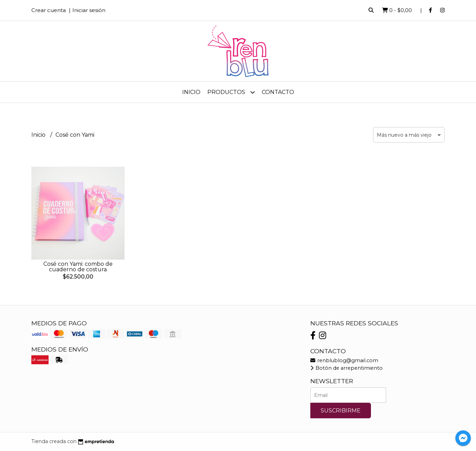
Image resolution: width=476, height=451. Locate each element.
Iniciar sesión (89, 10)
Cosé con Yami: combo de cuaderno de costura (78, 267)
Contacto (278, 92)
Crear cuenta (49, 10)
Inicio (191, 92)
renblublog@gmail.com (344, 360)
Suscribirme (341, 411)
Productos (231, 92)
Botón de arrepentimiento (346, 368)
